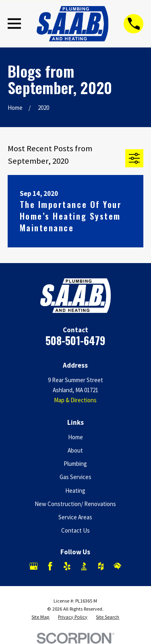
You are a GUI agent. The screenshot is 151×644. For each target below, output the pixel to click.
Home (75, 437)
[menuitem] (40, 617)
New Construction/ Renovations (75, 504)
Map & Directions (75, 400)
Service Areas (75, 517)
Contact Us (75, 530)
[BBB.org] (84, 566)
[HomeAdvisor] (117, 566)
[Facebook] (50, 566)
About (75, 450)
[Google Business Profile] (34, 566)
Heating (75, 491)
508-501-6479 (75, 341)
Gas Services (75, 477)
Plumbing (75, 464)
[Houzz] (101, 566)
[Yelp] (67, 566)
